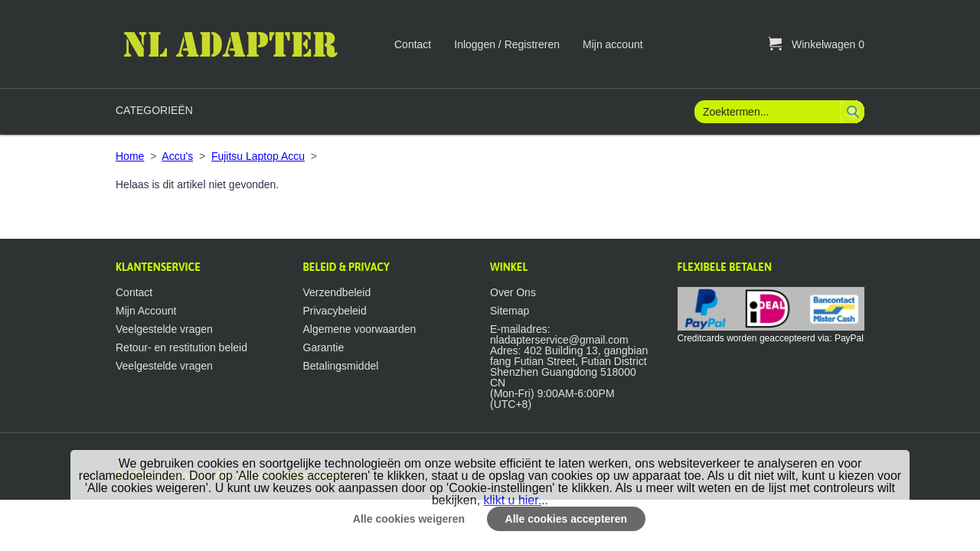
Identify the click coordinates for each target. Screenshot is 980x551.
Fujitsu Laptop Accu (258, 156)
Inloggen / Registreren (507, 44)
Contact (413, 44)
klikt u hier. (513, 500)
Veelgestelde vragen (164, 329)
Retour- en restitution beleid (181, 347)
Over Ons (513, 292)
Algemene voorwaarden (360, 329)
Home (130, 156)
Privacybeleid (335, 311)
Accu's (177, 156)
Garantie (324, 347)
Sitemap (510, 311)
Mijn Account (146, 311)
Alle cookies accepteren (567, 519)
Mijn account (613, 44)
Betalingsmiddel (341, 366)
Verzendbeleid (337, 292)
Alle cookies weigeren (409, 519)
